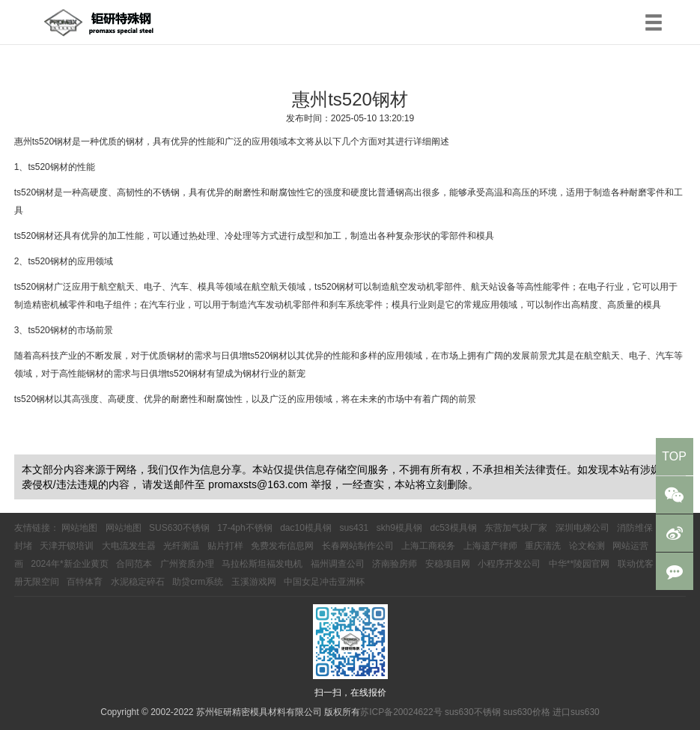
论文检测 (587, 546)
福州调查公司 (338, 564)
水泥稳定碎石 (138, 582)
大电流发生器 (129, 546)
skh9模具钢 (399, 528)
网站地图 (79, 528)
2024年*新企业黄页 (69, 564)
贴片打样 (225, 546)
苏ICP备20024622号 (401, 712)
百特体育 (85, 582)
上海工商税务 (428, 546)
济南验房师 (395, 564)
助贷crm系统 (198, 582)
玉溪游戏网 (254, 582)
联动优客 (636, 564)
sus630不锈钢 (473, 712)
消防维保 (635, 528)
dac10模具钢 (306, 528)
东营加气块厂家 (516, 528)
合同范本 (134, 564)
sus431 (354, 528)
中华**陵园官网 (579, 564)
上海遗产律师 (490, 546)
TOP (674, 456)
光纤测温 (181, 546)
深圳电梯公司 (582, 528)
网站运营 (630, 546)
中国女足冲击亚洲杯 (324, 582)
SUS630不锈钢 (179, 528)
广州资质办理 (187, 564)
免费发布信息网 (282, 546)
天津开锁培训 (67, 546)
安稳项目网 (448, 564)
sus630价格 (527, 712)
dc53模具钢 (454, 528)
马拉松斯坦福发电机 (262, 564)
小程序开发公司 (509, 564)
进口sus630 (576, 712)
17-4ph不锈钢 (244, 528)
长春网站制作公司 (358, 546)
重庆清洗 (543, 546)
